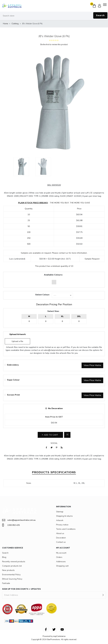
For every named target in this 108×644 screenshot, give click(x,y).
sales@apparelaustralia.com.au (19, 520)
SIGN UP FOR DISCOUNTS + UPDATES (21, 589)
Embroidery (13, 365)
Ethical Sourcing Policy (12, 579)
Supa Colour (13, 380)
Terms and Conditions (66, 529)
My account (61, 553)
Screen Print (13, 395)
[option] (21, 167)
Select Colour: (43, 295)
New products (8, 570)
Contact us (61, 542)
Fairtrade (6, 583)
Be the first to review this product (54, 45)
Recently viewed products (14, 562)
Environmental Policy (11, 575)
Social (54, 443)
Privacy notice (62, 525)
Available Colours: (53, 275)
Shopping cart (62, 566)
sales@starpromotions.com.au (57, 350)
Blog (4, 557)
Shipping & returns (64, 516)
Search (100, 15)
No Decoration (55, 408)
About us (60, 533)
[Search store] (54, 16)
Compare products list (12, 566)
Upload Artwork (18, 334)
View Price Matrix (92, 365)
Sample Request (92, 259)
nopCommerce (59, 636)
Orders (59, 557)
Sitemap (60, 512)
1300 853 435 (11, 525)
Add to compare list (67, 435)
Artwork (60, 520)
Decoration (61, 538)
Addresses (61, 562)
